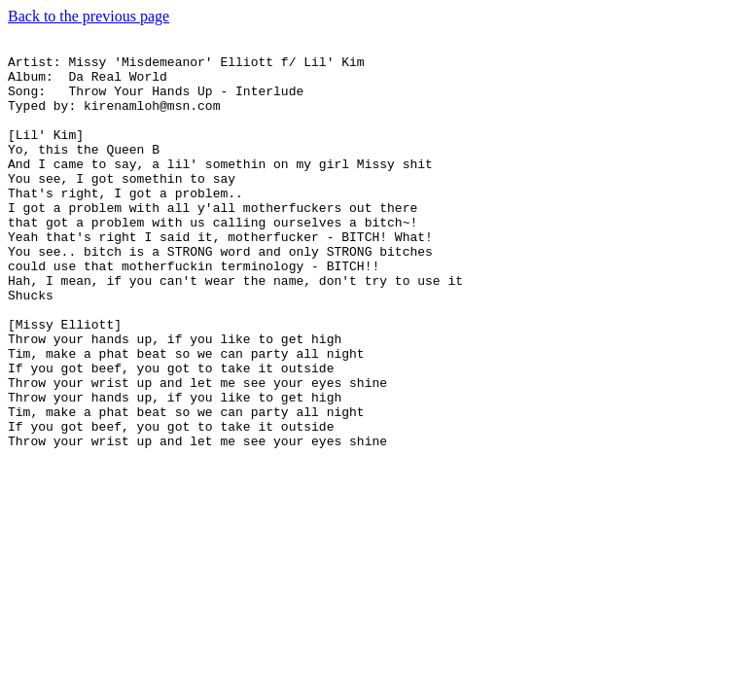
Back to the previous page (89, 16)
